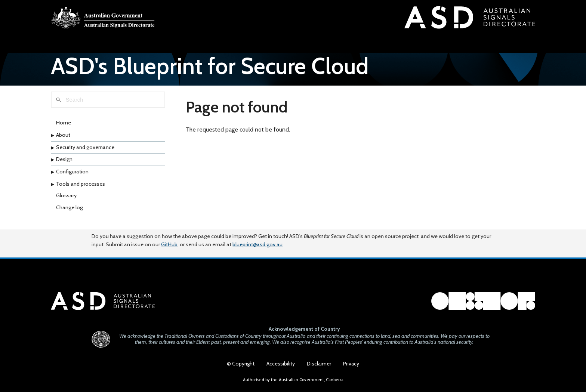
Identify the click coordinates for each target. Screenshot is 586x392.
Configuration (72, 177)
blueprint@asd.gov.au (257, 240)
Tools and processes (81, 189)
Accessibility (281, 364)
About (63, 140)
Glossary (66, 201)
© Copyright (241, 364)
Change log (70, 213)
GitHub (169, 240)
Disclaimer (319, 364)
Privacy (351, 364)
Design (64, 164)
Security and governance (85, 152)
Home (64, 128)
